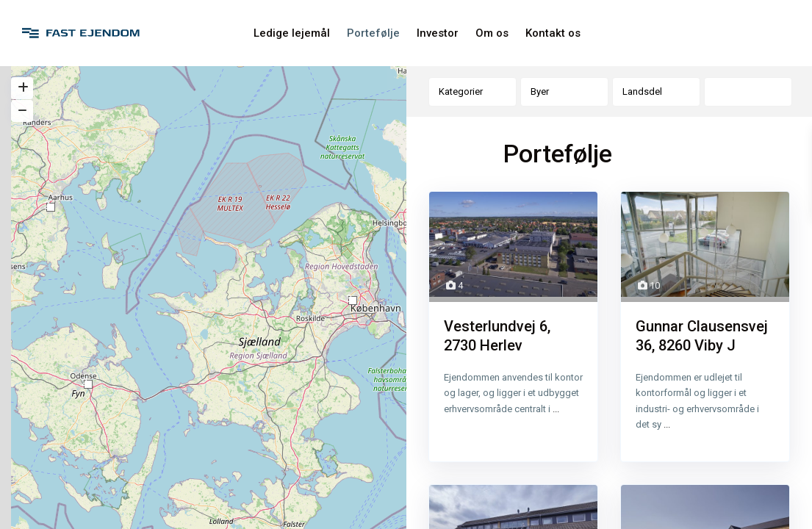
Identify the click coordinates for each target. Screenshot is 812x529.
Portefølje (373, 33)
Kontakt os (553, 33)
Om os (492, 33)
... (556, 410)
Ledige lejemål (292, 33)
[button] (51, 207)
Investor (438, 33)
